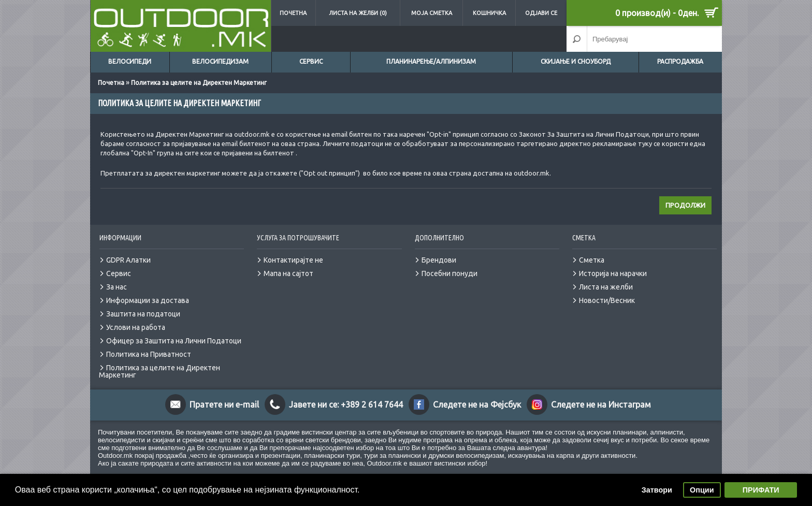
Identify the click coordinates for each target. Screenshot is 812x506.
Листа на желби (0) (358, 13)
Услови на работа (136, 327)
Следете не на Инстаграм (601, 404)
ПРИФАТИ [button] (761, 490)
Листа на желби (606, 287)
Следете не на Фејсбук (477, 404)
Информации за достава (148, 300)
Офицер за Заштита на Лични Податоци (174, 341)
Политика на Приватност (149, 354)
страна (308, 143)
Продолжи (685, 205)
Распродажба (680, 61)
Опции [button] (702, 490)
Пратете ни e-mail (224, 404)
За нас (117, 287)
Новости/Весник (607, 300)
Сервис (311, 61)
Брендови (439, 260)
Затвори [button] (657, 490)
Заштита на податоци (143, 314)
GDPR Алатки (128, 260)
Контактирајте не (293, 260)
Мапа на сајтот (288, 273)
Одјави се (541, 13)
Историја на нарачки (613, 273)
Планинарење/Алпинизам (431, 61)
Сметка (592, 260)
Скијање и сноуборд (576, 61)
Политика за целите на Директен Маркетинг (199, 83)
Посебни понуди (450, 273)
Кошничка (489, 13)
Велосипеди (130, 61)
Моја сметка (432, 13)
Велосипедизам (220, 61)
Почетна (293, 13)
